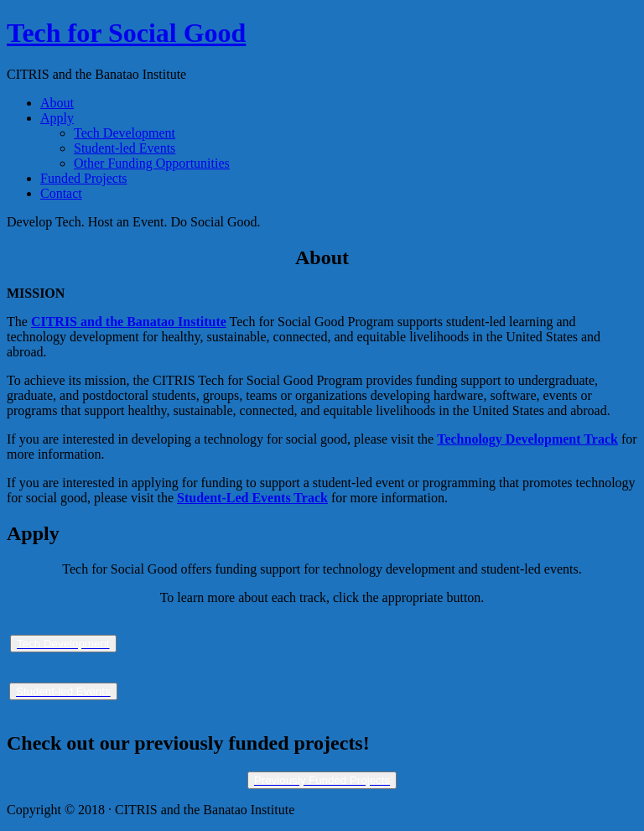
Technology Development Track (527, 439)
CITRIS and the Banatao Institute (129, 322)
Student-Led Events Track (252, 498)
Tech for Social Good (126, 33)
